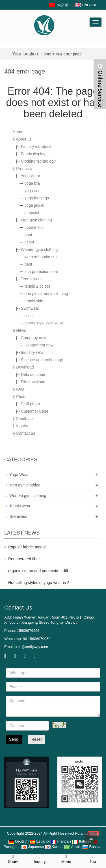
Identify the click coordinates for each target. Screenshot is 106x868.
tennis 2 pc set (37, 286)
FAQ (20, 389)
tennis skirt (34, 301)
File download (33, 382)
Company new (34, 338)
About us (24, 139)
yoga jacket (35, 205)
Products (24, 169)
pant (28, 235)
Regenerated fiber (24, 559)
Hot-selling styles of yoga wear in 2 (39, 583)
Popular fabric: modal (27, 547)
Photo (21, 397)
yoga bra (32, 183)
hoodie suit (34, 227)
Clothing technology (38, 161)
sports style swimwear (44, 323)
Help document (34, 374)
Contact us (26, 433)
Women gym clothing (39, 249)
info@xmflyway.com (32, 647)
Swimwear (30, 308)
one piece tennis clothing (46, 294)
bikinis (30, 316)
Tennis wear (32, 279)
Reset (37, 739)
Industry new (32, 352)
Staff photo (30, 404)
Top (93, 859)
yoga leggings (37, 198)
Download (25, 367)
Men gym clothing (36, 220)
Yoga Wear (31, 176)
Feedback (25, 419)
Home (46, 54)
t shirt (29, 242)
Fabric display (33, 154)
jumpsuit (32, 213)
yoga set (32, 191)
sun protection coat (41, 272)
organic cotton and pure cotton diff (38, 571)
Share (13, 859)
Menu (66, 859)
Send (14, 739)
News (21, 330)
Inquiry (22, 426)
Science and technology (42, 360)
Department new (39, 345)
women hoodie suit (41, 257)
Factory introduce (36, 147)
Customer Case (35, 411)
